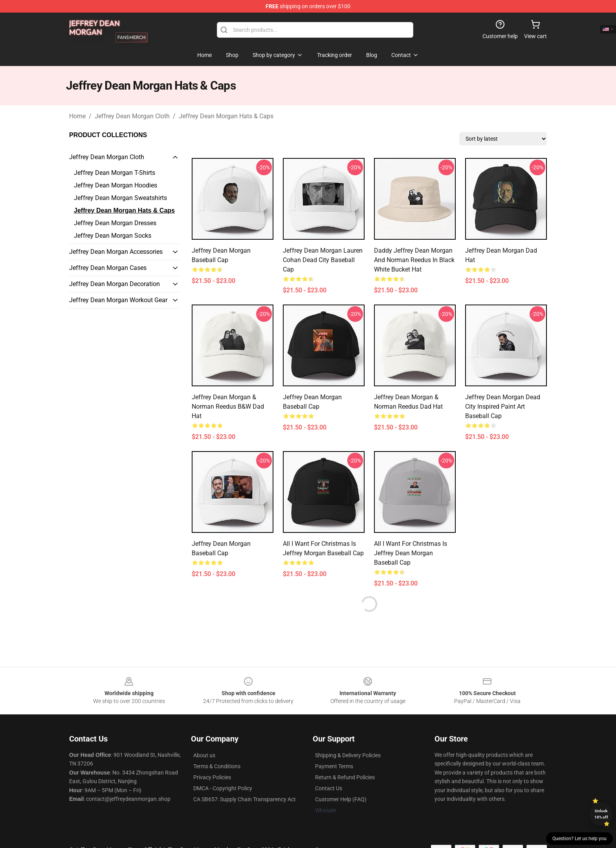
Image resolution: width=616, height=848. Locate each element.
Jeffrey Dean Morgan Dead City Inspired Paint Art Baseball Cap (503, 407)
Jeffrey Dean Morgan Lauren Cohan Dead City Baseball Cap (323, 260)
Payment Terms (334, 766)
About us (204, 755)
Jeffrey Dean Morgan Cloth (132, 116)
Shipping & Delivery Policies (348, 755)
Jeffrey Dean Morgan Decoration (115, 284)
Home (77, 116)
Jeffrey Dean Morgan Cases (108, 268)
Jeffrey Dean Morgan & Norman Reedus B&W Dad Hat (228, 407)
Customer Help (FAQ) (341, 799)
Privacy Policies (212, 777)
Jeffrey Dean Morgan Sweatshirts (120, 198)
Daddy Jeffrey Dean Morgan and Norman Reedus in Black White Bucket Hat (414, 260)
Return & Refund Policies (345, 777)
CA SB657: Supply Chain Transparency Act (245, 799)
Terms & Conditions (217, 766)
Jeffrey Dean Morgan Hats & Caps (226, 116)
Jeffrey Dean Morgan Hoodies (115, 185)
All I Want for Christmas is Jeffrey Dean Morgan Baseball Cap (411, 553)
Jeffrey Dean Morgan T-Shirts (115, 173)
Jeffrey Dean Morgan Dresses (115, 223)
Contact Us (329, 788)
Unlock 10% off (601, 814)
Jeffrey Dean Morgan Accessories (116, 252)
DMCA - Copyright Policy (223, 788)
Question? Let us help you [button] (579, 839)
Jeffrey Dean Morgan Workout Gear (118, 300)
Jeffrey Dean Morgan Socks (113, 236)
